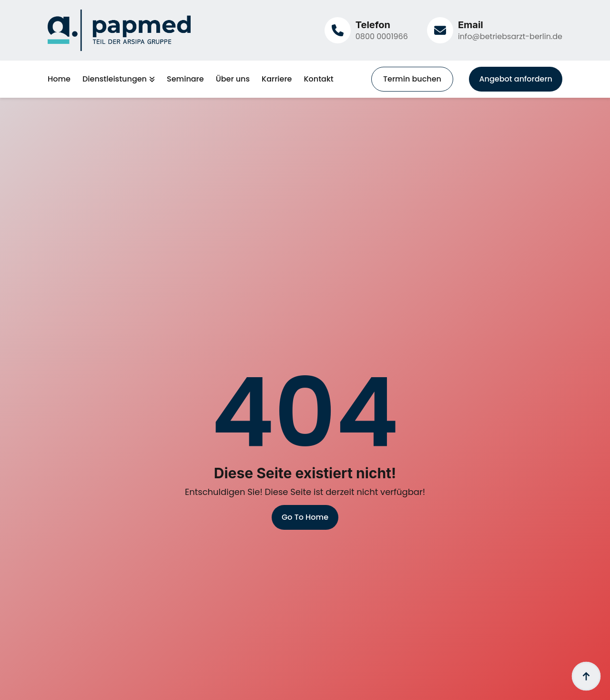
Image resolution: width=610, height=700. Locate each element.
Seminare (185, 79)
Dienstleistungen (115, 79)
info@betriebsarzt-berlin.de (510, 36)
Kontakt (318, 79)
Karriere (277, 79)
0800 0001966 (382, 36)
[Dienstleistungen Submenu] (151, 79)
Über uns (233, 79)
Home (59, 79)
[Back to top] (586, 676)
